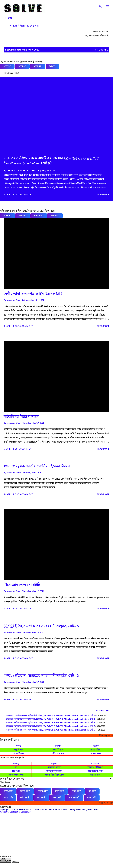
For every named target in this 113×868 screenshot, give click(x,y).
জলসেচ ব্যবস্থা (54, 767)
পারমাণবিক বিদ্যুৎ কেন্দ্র (54, 775)
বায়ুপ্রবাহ (54, 764)
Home (9, 18)
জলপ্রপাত (95, 764)
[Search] (100, 5)
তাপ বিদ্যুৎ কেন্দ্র (16, 775)
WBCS (52, 66)
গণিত (19, 746)
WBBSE (23, 216)
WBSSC (7, 66)
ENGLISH (96, 754)
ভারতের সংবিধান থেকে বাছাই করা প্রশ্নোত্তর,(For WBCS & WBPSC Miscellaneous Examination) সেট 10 (51, 715)
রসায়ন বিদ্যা (96, 750)
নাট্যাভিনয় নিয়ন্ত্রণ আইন (21, 417)
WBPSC (22, 66)
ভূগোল (96, 746)
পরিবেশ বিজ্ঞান (58, 754)
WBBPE (7, 216)
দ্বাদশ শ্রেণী (92, 798)
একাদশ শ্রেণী (74, 798)
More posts (103, 710)
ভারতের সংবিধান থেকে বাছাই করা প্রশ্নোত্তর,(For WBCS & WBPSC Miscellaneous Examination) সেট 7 (50, 726)
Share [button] (7, 195)
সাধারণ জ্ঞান (95, 775)
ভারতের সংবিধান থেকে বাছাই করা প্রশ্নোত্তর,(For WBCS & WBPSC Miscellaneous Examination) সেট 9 (50, 719)
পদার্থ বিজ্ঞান (58, 750)
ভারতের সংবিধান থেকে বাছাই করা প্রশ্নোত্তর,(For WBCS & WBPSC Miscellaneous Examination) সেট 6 (50, 730)
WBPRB (38, 66)
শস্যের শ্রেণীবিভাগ (95, 767)
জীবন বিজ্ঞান (19, 754)
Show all (102, 50)
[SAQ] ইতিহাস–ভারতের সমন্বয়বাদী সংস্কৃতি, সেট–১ (41, 626)
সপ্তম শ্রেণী (8, 798)
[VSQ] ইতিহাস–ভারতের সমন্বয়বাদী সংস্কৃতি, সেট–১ (41, 676)
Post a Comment (23, 195)
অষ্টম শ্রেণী (25, 798)
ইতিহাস (58, 746)
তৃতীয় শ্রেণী (43, 791)
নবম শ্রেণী (41, 798)
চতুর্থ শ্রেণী (60, 791)
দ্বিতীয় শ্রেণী (25, 791)
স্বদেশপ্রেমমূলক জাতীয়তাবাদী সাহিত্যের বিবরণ (37, 466)
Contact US (15, 812)
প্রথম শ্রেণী (8, 791)
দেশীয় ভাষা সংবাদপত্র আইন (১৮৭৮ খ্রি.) (33, 294)
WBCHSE (38, 216)
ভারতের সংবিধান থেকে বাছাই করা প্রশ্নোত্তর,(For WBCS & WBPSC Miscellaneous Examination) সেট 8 (50, 723)
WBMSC (55, 216)
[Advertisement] (56, 834)
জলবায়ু (16, 764)
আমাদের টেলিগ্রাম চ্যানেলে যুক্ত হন (24, 26)
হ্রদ (16, 767)
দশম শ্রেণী (57, 798)
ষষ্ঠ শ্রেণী (92, 791)
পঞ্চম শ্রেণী (76, 791)
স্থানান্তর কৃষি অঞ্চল (54, 771)
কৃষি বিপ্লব (16, 771)
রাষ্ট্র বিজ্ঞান (19, 750)
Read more (103, 195)
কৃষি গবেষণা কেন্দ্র (95, 771)
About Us (4, 812)
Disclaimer (26, 812)
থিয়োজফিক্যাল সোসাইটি (22, 585)
